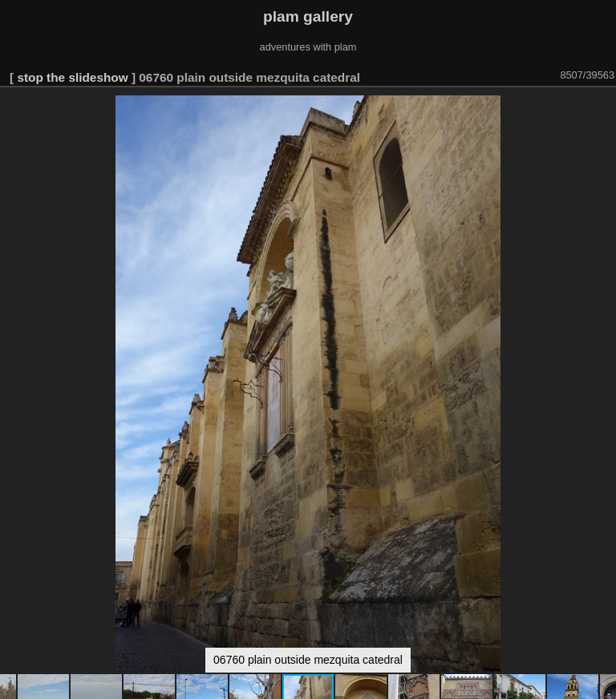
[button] (602, 110)
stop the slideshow (72, 77)
